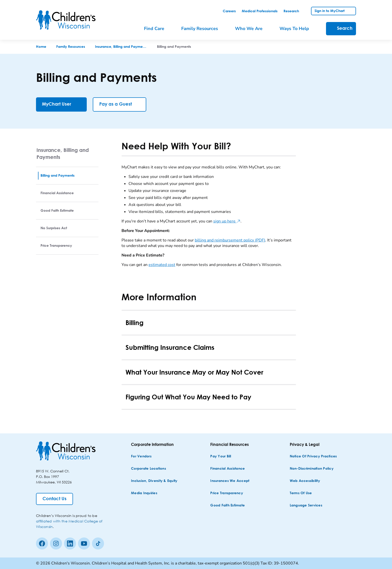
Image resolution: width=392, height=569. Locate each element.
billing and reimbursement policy (230, 240)
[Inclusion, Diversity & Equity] (154, 481)
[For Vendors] (141, 457)
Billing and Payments (57, 176)
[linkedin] (70, 543)
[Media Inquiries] (144, 493)
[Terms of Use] (301, 493)
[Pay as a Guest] (119, 104)
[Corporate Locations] (148, 469)
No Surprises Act (54, 228)
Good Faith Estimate (57, 211)
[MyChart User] (61, 104)
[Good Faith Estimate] (227, 506)
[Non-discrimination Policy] (312, 469)
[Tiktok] (98, 543)
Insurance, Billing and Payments (63, 154)
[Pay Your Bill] (221, 457)
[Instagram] (56, 543)
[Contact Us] (54, 499)
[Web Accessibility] (305, 481)
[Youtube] (84, 543)
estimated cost (162, 265)
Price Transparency (56, 246)
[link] (229, 11)
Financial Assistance (57, 193)
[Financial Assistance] (227, 469)
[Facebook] (42, 543)
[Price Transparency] (227, 493)
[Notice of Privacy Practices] (313, 457)
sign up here (227, 221)
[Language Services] (306, 506)
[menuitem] (158, 29)
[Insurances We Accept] (230, 481)
